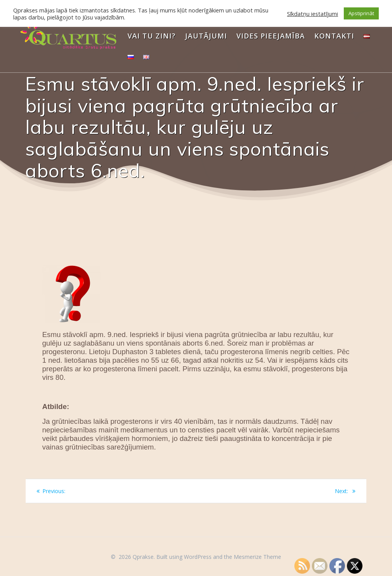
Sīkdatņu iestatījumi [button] (312, 14)
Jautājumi (206, 36)
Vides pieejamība (271, 36)
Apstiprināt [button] (361, 13)
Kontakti (334, 36)
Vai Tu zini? (152, 36)
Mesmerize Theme (257, 557)
